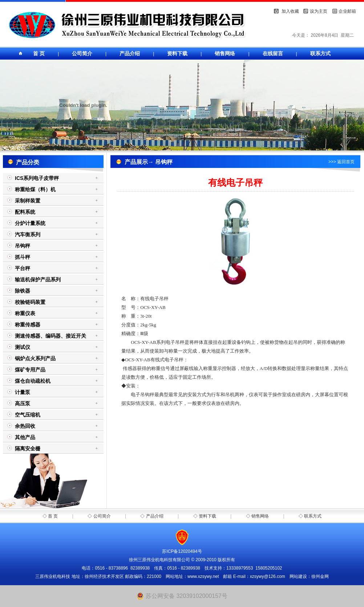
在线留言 (273, 53)
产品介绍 (130, 53)
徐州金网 (320, 576)
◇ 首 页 (50, 516)
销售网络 (225, 53)
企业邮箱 (347, 11)
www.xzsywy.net (203, 576)
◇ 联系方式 (310, 516)
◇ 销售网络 (257, 516)
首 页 (39, 53)
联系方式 (320, 53)
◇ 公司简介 (99, 516)
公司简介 (82, 53)
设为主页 (319, 11)
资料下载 (177, 53)
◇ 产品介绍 (152, 516)
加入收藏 (290, 11)
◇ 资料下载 (205, 516)
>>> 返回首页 (341, 162)
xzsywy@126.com (268, 576)
